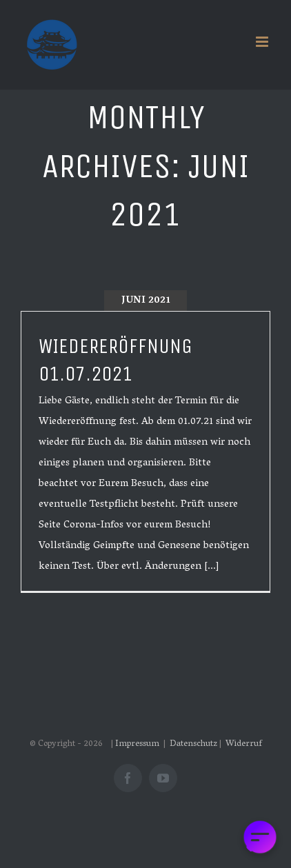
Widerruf (244, 744)
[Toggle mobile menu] (263, 42)
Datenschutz (193, 744)
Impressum (138, 744)
